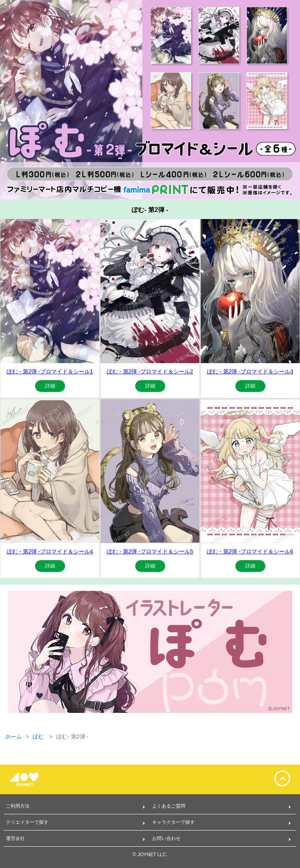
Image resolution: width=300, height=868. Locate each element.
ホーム (13, 737)
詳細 (50, 386)
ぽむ (39, 737)
